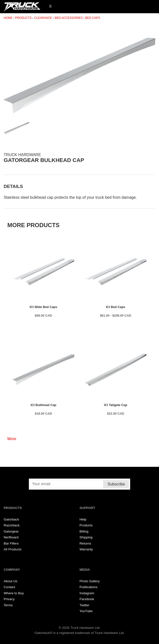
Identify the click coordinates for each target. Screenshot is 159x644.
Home (8, 18)
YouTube (86, 611)
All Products (13, 549)
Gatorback (11, 519)
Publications (88, 587)
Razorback (12, 525)
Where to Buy (14, 593)
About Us (11, 581)
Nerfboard (11, 537)
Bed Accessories (69, 18)
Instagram (87, 593)
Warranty (86, 549)
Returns (85, 543)
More (12, 439)
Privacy (9, 599)
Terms (8, 605)
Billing (84, 531)
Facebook (87, 599)
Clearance (43, 18)
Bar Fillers (11, 543)
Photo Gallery (90, 581)
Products (23, 18)
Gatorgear (11, 531)
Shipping (86, 537)
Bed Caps (93, 18)
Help (83, 519)
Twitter (84, 605)
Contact (9, 587)
